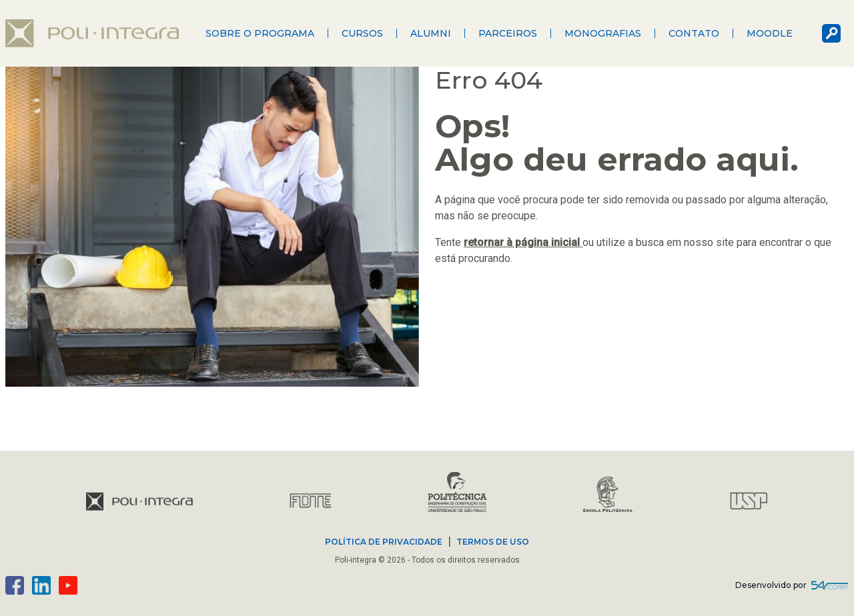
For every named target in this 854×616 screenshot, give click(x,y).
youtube (68, 585)
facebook (15, 585)
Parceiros (508, 33)
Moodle (770, 33)
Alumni (431, 33)
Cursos (362, 33)
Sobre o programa (260, 33)
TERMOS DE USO (493, 542)
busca (831, 33)
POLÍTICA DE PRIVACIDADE (384, 542)
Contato (694, 33)
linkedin (41, 585)
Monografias (603, 33)
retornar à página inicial (523, 242)
